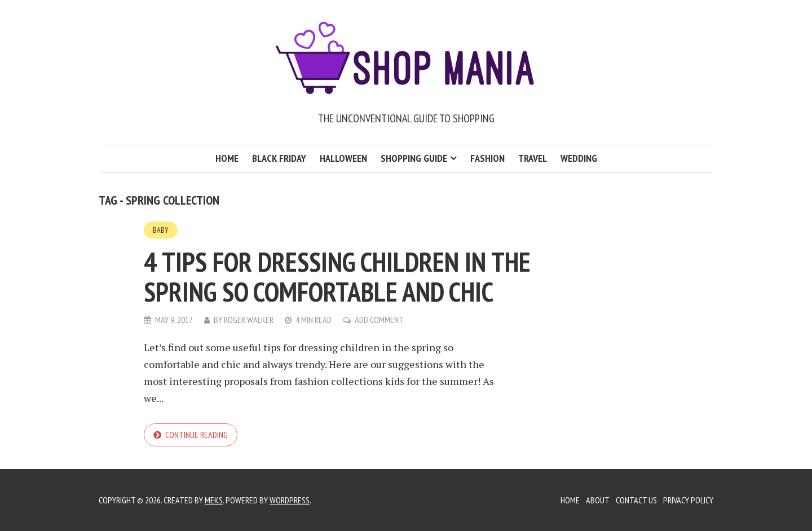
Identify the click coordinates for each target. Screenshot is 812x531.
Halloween (343, 158)
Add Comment (379, 320)
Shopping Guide (414, 158)
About (598, 500)
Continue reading (197, 435)
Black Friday (279, 158)
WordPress (290, 500)
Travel (533, 158)
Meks (214, 500)
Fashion (487, 158)
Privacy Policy (688, 500)
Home (227, 158)
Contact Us (636, 500)
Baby (161, 230)
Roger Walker (249, 320)
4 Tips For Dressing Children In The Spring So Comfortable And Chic (337, 276)
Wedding (579, 158)
